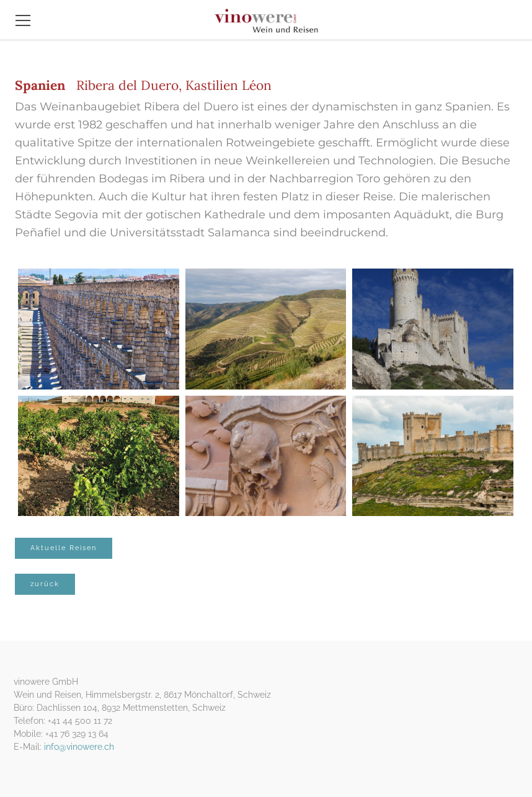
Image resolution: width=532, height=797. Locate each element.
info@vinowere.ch (79, 747)
